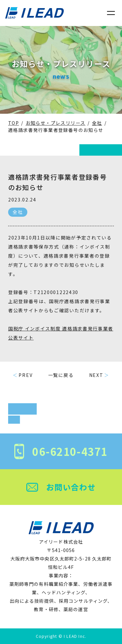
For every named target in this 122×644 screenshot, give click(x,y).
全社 (18, 212)
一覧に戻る (61, 375)
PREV (26, 375)
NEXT (96, 375)
